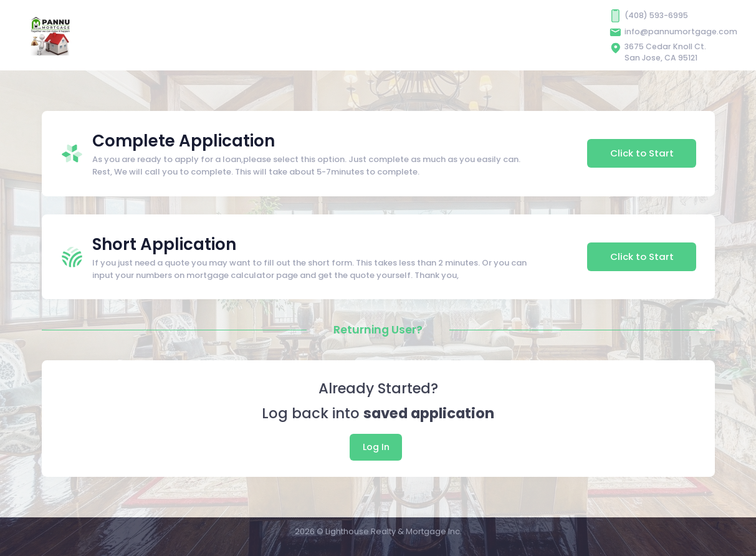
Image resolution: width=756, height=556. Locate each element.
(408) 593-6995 (656, 15)
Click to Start (642, 153)
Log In (376, 447)
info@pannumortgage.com (681, 31)
